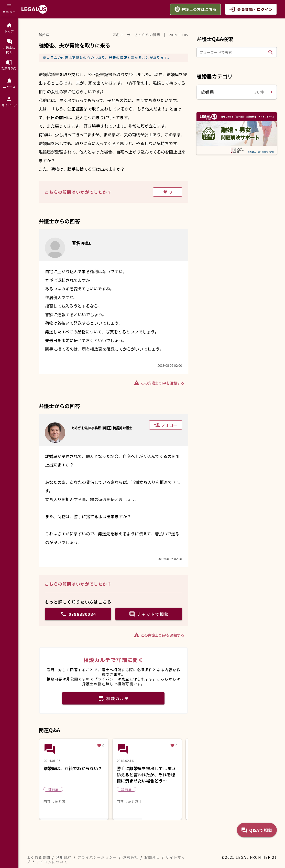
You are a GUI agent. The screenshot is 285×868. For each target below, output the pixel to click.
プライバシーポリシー (97, 857)
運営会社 (130, 857)
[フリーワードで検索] (233, 52)
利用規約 (64, 857)
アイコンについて (52, 862)
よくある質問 (38, 857)
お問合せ (152, 857)
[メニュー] (9, 9)
